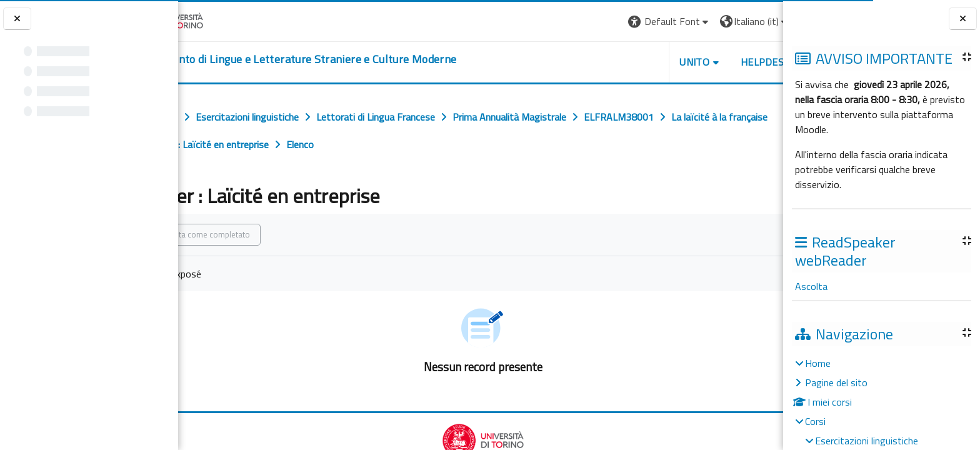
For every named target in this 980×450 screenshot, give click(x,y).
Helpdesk (707, 62)
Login (762, 21)
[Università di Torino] (217, 20)
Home (818, 363)
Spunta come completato (258, 234)
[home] (345, 59)
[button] (612, 22)
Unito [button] (637, 62)
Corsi (815, 421)
